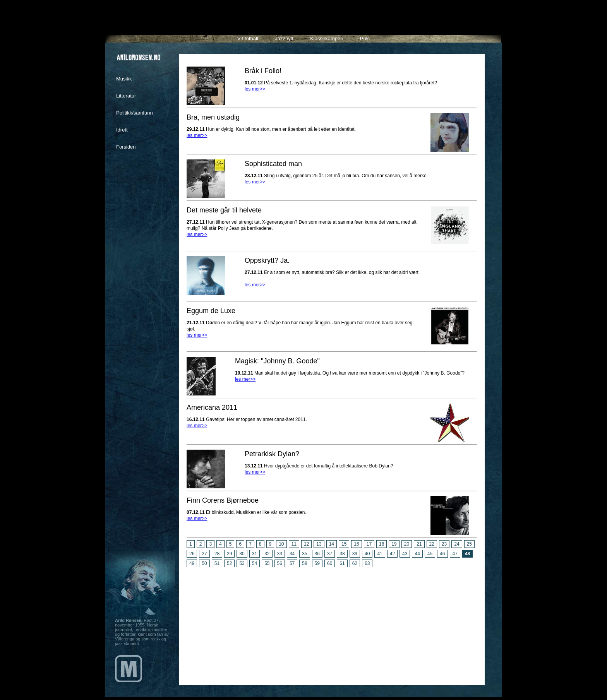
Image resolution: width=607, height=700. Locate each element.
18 (382, 544)
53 (242, 563)
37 (330, 554)
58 (304, 563)
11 (294, 544)
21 (419, 544)
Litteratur (126, 96)
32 (267, 554)
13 (319, 544)
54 (255, 563)
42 (392, 554)
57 (292, 563)
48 (467, 554)
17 (369, 544)
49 (192, 563)
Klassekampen (327, 39)
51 (217, 563)
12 (306, 544)
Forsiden (126, 147)
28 (217, 554)
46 (442, 554)
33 (280, 554)
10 (281, 544)
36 (317, 554)
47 (455, 554)
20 (407, 544)
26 (192, 554)
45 (430, 554)
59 (317, 563)
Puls (365, 39)
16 (356, 544)
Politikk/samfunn (135, 113)
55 (267, 563)
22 (432, 544)
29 (229, 554)
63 (367, 563)
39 (355, 554)
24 (457, 544)
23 (444, 544)
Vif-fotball (248, 39)
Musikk (124, 79)
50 (204, 563)
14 (332, 544)
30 (242, 554)
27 (204, 554)
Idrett (122, 130)
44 (417, 554)
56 (280, 563)
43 (405, 554)
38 (342, 554)
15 (344, 544)
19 (394, 544)
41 (380, 554)
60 (330, 563)
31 (255, 554)
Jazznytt (284, 39)
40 (367, 554)
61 (342, 563)
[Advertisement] (332, 623)
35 (304, 554)
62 (355, 563)
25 (469, 544)
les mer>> (255, 89)
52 (229, 563)
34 (292, 554)
